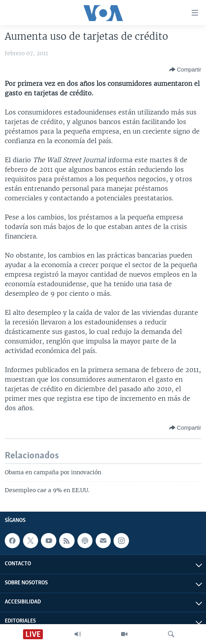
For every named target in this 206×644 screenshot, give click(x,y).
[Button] (185, 70)
